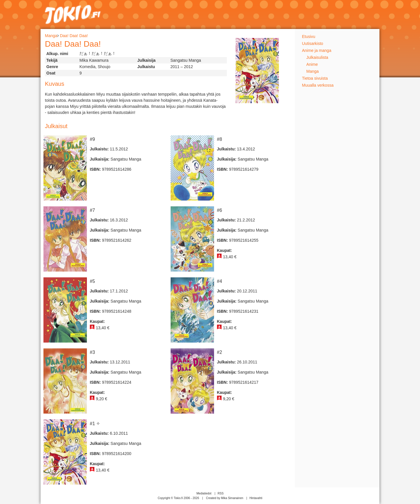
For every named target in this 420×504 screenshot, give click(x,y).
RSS (221, 493)
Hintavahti (256, 498)
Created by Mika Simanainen (224, 498)
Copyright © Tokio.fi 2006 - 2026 (178, 498)
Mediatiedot (204, 493)
